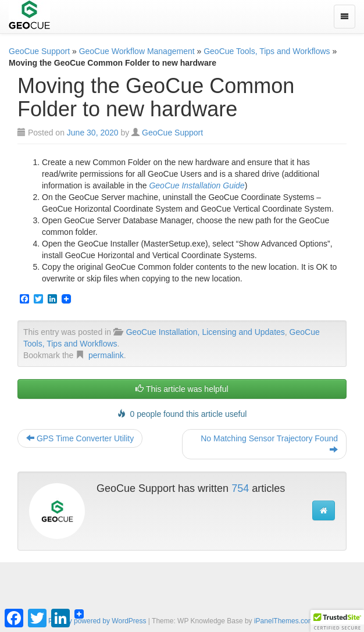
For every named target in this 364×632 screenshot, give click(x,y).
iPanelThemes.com (284, 621)
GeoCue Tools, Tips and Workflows (267, 51)
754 (240, 488)
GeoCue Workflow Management (137, 51)
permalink (106, 355)
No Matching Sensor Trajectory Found (269, 444)
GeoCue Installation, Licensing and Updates (206, 332)
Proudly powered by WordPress (97, 621)
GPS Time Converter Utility (80, 438)
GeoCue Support (39, 51)
